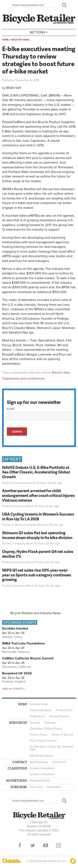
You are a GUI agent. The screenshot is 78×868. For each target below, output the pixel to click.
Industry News (20, 40)
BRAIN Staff (13, 88)
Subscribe (36, 787)
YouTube (46, 845)
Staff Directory (39, 762)
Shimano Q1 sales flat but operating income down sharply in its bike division (37, 535)
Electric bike (61, 373)
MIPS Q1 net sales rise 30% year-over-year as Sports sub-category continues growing (37, 575)
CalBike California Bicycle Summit (28, 658)
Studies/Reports (60, 716)
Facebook (20, 845)
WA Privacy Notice (41, 756)
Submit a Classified (42, 774)
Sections (39, 32)
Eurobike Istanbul (15, 628)
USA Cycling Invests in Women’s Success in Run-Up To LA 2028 (38, 516)
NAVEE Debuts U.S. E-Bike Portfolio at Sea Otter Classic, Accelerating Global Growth (36, 472)
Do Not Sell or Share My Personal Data (51, 748)
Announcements (26, 483)
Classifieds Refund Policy (46, 729)
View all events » (13, 689)
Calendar (50, 723)
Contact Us (59, 762)
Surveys (35, 723)
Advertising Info (40, 781)
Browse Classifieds (42, 768)
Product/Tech (64, 710)
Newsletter (54, 787)
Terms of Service (62, 735)
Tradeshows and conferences (23, 379)
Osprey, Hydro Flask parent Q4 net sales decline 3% (38, 554)
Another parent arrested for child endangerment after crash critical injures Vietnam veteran (38, 495)
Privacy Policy (38, 735)
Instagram (58, 845)
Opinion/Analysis (41, 710)
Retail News (37, 716)
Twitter (33, 845)
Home (5, 40)
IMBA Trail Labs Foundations (24, 643)
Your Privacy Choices (43, 741)
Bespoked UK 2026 (17, 673)
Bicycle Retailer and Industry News (36, 613)
